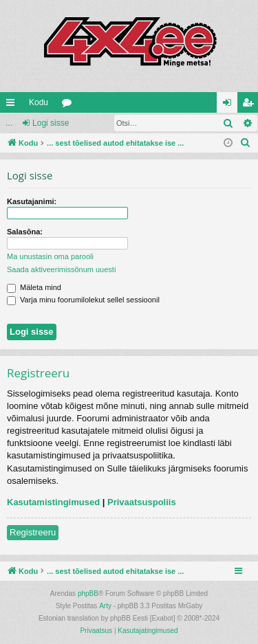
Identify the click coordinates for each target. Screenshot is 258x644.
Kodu (39, 102)
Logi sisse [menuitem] (230, 105)
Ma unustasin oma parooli (50, 256)
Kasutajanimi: (32, 201)
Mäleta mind (34, 287)
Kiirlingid (13, 105)
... (9, 123)
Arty (105, 606)
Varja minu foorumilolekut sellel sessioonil (83, 300)
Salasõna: (25, 232)
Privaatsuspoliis (142, 502)
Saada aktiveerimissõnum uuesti (61, 269)
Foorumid (69, 105)
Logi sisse (51, 123)
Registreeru (33, 532)
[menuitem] (246, 143)
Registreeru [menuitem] (251, 105)
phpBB (88, 593)
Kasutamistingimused (53, 502)
